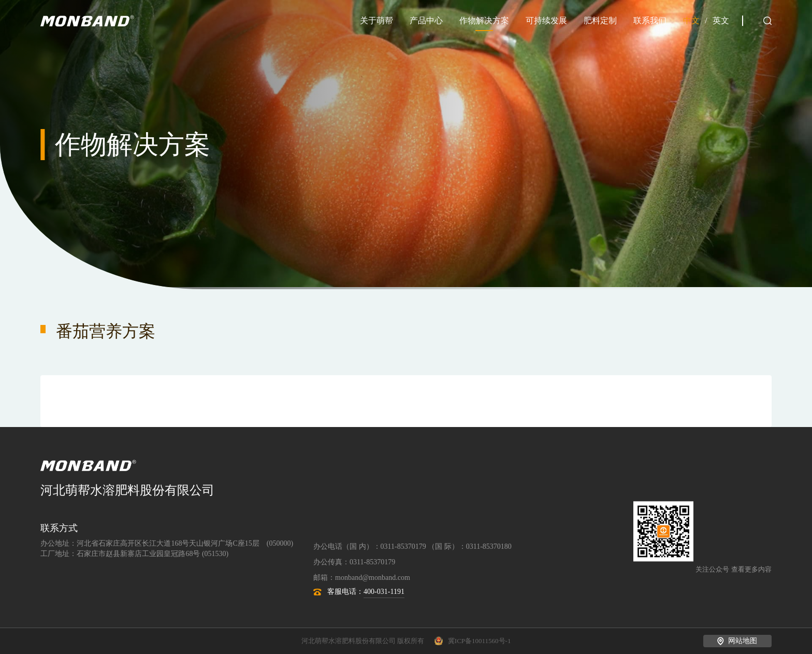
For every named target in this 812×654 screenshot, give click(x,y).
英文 (721, 20)
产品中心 (426, 20)
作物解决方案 (484, 20)
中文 (691, 20)
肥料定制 (600, 20)
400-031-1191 (384, 592)
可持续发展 (546, 20)
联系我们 (650, 20)
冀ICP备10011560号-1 (473, 641)
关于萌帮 (376, 20)
